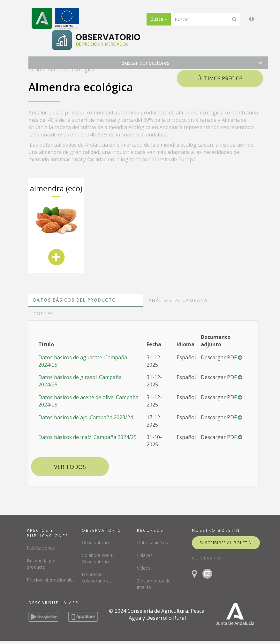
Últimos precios (220, 78)
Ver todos (70, 467)
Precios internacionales (51, 580)
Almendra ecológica (70, 70)
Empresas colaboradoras (97, 578)
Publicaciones (41, 548)
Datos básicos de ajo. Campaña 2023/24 (86, 417)
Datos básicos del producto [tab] (75, 300)
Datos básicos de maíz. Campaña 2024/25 (87, 437)
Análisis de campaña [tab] (178, 300)
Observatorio (95, 542)
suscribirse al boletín (226, 543)
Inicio (35, 70)
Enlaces (145, 555)
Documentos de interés (154, 584)
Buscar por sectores (145, 63)
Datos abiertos (152, 542)
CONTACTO (206, 558)
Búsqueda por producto (41, 564)
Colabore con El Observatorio (98, 558)
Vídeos (144, 568)
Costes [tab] (43, 314)
